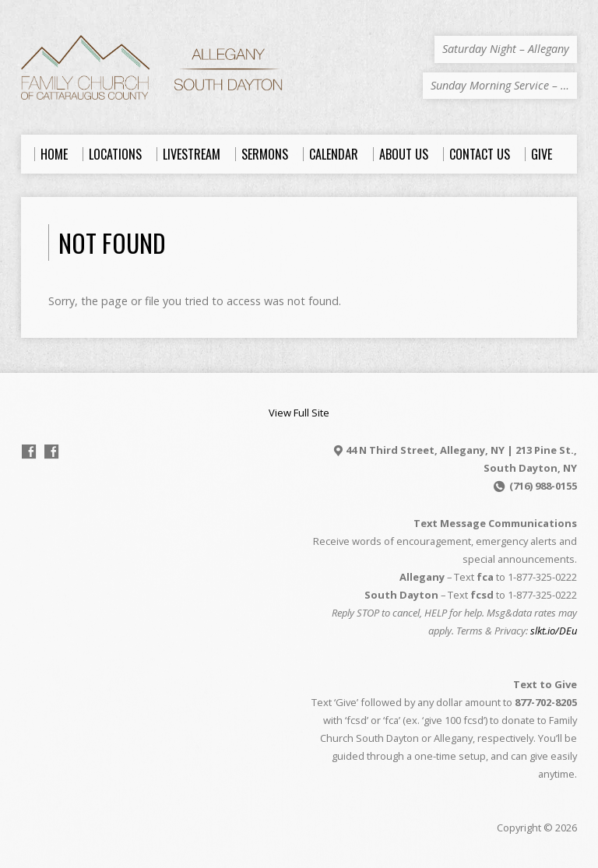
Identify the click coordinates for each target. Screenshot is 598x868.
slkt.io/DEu (554, 631)
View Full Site (299, 413)
